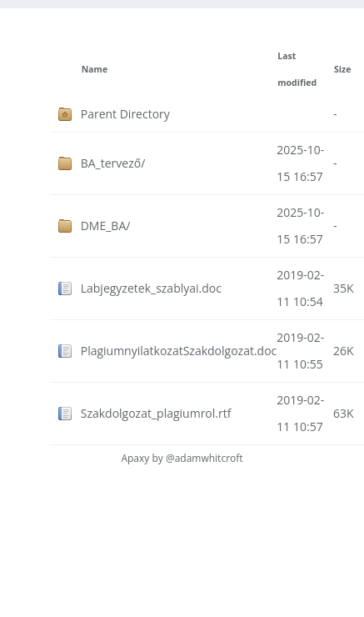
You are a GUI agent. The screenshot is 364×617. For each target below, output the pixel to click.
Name (95, 69)
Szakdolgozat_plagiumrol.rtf (156, 413)
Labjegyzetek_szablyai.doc (151, 288)
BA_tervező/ (113, 163)
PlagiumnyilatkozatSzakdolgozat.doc (179, 351)
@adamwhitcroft (204, 458)
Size (342, 69)
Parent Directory (125, 114)
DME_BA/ (106, 226)
